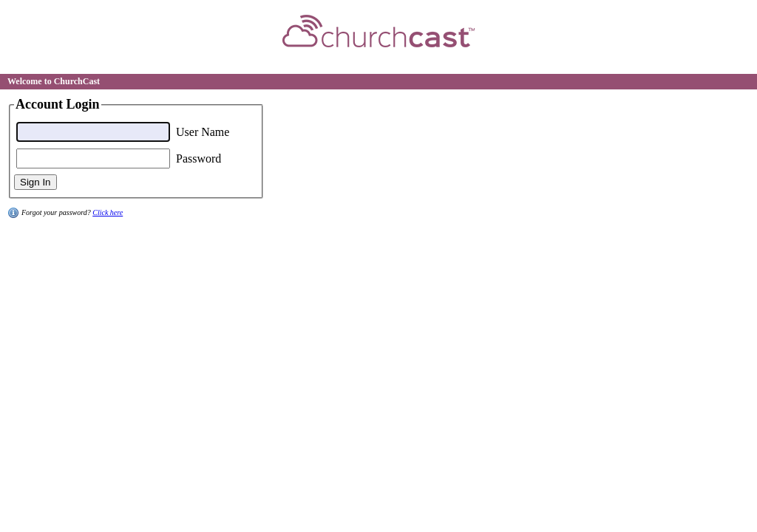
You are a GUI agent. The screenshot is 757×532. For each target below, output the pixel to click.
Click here (108, 212)
